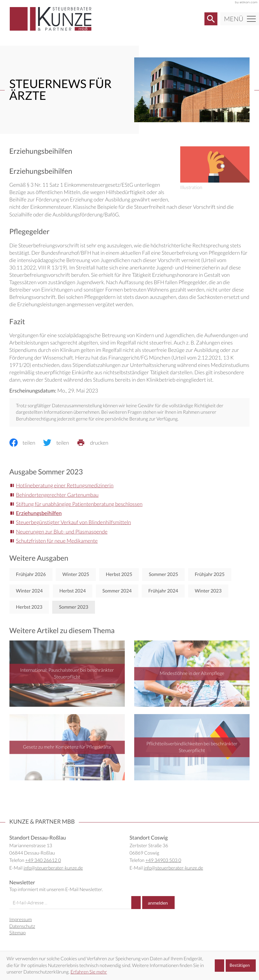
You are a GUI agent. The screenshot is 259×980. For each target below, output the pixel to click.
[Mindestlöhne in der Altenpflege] (192, 674)
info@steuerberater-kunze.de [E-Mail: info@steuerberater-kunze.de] (53, 868)
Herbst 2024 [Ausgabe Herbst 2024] (73, 591)
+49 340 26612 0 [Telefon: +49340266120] (43, 860)
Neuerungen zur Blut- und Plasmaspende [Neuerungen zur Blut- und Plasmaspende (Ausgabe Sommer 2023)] (62, 532)
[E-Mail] (70, 903)
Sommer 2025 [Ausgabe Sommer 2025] (164, 574)
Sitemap (18, 933)
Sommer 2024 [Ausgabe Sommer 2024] (117, 591)
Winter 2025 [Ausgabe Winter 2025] (76, 574)
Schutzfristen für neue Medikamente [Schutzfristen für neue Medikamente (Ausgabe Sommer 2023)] (57, 541)
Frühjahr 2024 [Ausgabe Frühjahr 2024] (163, 591)
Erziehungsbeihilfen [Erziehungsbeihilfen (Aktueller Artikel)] (39, 513)
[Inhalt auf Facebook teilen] (26, 443)
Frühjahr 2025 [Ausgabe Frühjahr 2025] (210, 574)
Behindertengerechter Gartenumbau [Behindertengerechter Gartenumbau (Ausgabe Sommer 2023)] (57, 495)
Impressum (21, 919)
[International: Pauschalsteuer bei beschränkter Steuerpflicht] (67, 674)
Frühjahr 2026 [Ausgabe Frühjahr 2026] (31, 574)
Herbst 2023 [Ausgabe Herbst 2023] (29, 607)
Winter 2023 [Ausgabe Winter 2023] (208, 591)
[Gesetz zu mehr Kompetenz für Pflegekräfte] (67, 747)
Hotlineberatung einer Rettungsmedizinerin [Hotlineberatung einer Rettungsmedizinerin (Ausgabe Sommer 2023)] (65, 485)
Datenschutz (22, 926)
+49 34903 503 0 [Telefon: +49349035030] (163, 860)
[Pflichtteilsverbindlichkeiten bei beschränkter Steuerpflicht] (192, 747)
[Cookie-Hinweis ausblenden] (235, 966)
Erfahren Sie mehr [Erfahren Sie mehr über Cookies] (89, 972)
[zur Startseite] (51, 19)
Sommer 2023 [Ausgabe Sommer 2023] (74, 607)
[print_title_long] (96, 443)
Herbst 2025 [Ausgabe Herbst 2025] (119, 574)
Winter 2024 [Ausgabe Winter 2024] (29, 591)
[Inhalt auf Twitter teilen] (60, 443)
